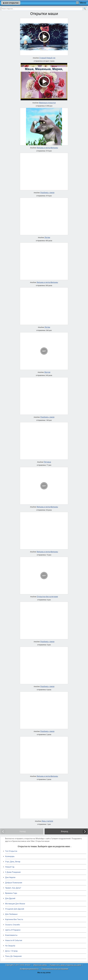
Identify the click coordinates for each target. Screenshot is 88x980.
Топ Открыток (11, 851)
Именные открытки (47, 103)
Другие (47, 372)
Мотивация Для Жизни (15, 904)
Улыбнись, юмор (47, 193)
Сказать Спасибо (13, 925)
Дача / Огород (11, 951)
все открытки (11, 3)
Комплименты (11, 935)
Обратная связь (40, 965)
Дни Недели (10, 877)
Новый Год (10, 867)
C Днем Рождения (13, 872)
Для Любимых (11, 914)
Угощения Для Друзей (15, 909)
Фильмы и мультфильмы (47, 148)
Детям (47, 238)
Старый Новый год (47, 58)
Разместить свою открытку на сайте (65, 965)
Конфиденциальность (29, 969)
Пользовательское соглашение (55, 969)
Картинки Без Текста (14, 919)
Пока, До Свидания (13, 956)
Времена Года (11, 893)
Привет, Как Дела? (13, 888)
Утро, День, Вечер (13, 862)
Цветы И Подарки (13, 930)
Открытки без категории (47, 597)
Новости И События (14, 940)
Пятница (47, 462)
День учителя (47, 821)
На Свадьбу (10, 946)
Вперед (65, 831)
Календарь (10, 856)
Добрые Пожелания (14, 883)
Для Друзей (10, 898)
